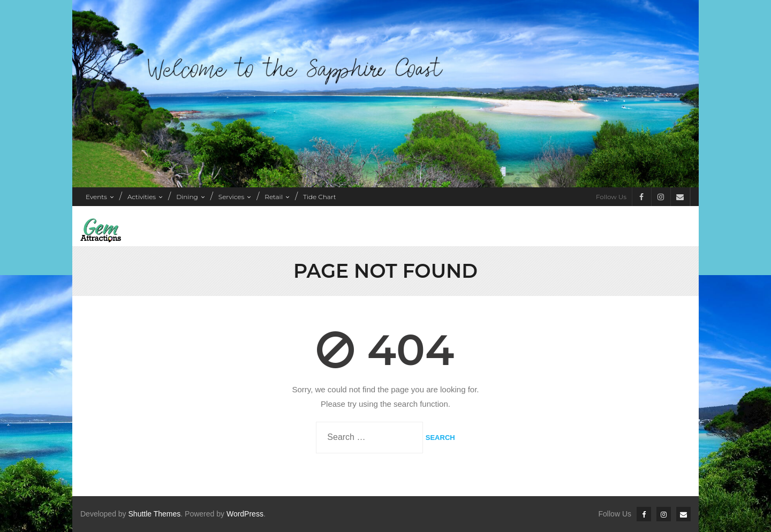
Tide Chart (319, 197)
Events (96, 197)
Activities (142, 197)
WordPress (245, 514)
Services (231, 197)
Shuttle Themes (155, 514)
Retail (274, 197)
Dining (187, 197)
